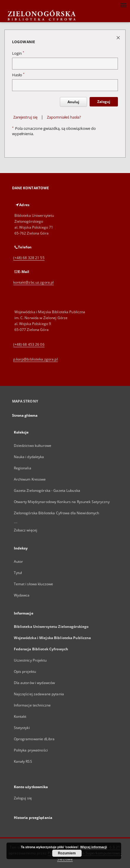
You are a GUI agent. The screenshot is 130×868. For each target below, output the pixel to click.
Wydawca (22, 595)
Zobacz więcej (26, 530)
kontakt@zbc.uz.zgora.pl (34, 282)
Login (18, 53)
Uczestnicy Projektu (30, 660)
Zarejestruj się (25, 117)
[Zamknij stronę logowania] (119, 37)
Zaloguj (104, 102)
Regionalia (23, 468)
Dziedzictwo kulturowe (33, 446)
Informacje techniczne (32, 705)
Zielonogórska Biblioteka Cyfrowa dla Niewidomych (57, 513)
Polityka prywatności (31, 750)
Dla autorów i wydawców (34, 683)
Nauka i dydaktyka (29, 457)
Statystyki (22, 728)
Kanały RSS (23, 761)
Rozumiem (67, 853)
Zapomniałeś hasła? (64, 117)
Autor (19, 561)
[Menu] (123, 5)
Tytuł (18, 573)
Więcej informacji (93, 847)
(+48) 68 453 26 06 (29, 344)
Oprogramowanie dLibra (34, 739)
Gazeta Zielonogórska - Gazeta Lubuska (47, 490)
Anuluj (73, 102)
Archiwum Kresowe (30, 479)
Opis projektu (25, 671)
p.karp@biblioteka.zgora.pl (36, 359)
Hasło (18, 75)
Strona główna (25, 415)
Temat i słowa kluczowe (34, 584)
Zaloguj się (23, 798)
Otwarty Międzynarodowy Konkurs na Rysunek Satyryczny (62, 502)
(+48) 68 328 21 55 (29, 258)
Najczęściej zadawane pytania (39, 694)
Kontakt (20, 716)
